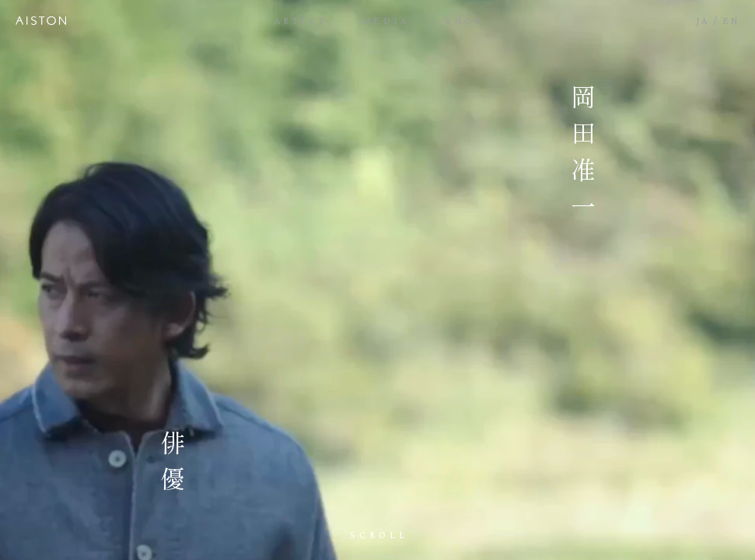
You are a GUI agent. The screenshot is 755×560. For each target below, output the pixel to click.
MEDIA (386, 21)
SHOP (465, 21)
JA (703, 21)
